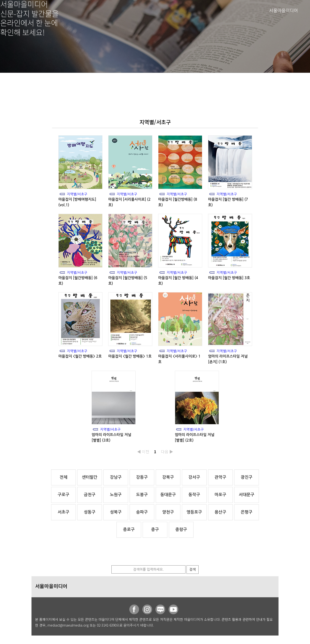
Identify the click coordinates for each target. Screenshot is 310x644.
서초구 (63, 512)
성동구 (90, 512)
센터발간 (90, 477)
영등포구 (194, 512)
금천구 (90, 495)
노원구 (116, 495)
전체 (63, 477)
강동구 (142, 477)
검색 (193, 569)
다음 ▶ (167, 452)
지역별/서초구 (77, 194)
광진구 (247, 477)
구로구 (63, 495)
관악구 (220, 477)
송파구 (142, 512)
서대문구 (247, 495)
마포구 (220, 495)
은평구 (247, 512)
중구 (155, 530)
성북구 (116, 512)
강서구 (194, 477)
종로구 (129, 530)
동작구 (194, 495)
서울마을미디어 (284, 11)
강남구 (116, 477)
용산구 (220, 512)
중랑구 (181, 530)
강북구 (168, 477)
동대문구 (168, 495)
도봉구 (142, 495)
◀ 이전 (143, 452)
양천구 (168, 512)
